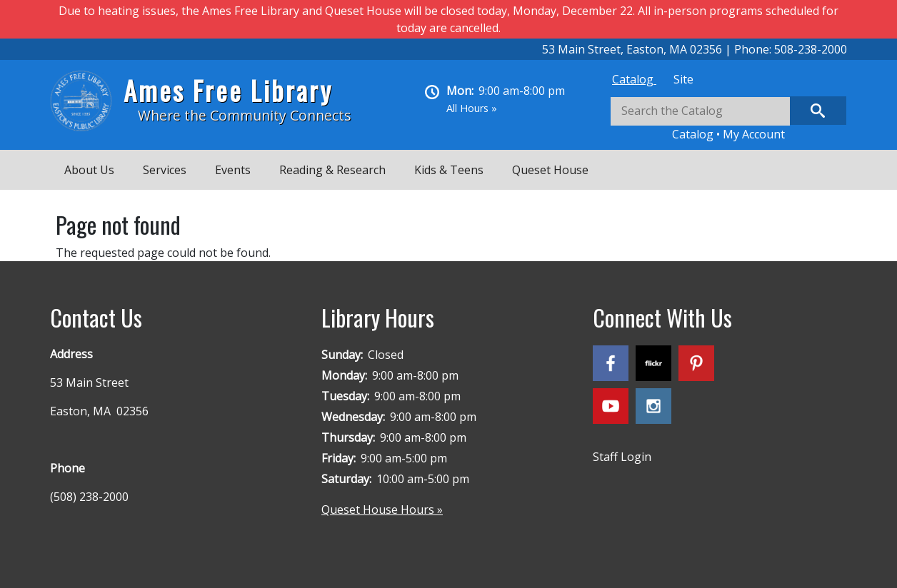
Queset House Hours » (382, 510)
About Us (89, 170)
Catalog (634, 79)
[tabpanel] (728, 120)
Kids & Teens (449, 170)
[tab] (634, 79)
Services (165, 170)
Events (233, 170)
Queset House (550, 170)
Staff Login (622, 457)
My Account (754, 134)
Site (683, 79)
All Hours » (472, 108)
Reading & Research (332, 170)
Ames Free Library (228, 90)
